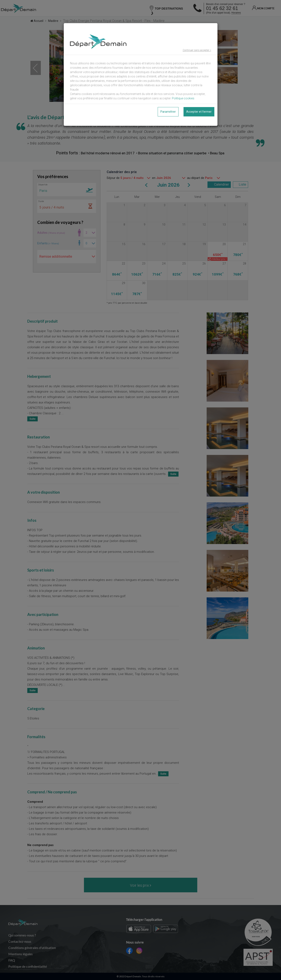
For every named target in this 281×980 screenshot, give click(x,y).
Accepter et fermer (199, 112)
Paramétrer (168, 112)
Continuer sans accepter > (197, 50)
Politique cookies (183, 98)
